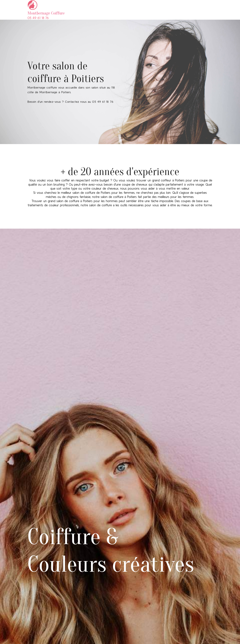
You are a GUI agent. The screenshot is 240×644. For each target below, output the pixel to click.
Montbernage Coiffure (47, 13)
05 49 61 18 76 (38, 18)
